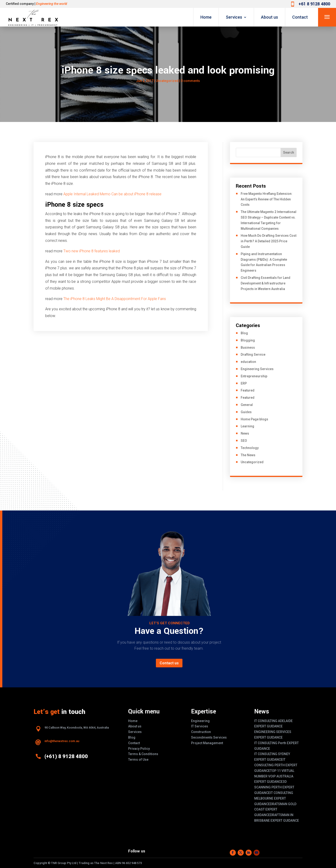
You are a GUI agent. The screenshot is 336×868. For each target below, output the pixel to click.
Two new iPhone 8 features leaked (92, 251)
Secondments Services (209, 737)
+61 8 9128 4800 (314, 4)
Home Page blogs (254, 419)
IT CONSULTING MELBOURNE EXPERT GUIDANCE (274, 798)
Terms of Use (138, 760)
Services (234, 17)
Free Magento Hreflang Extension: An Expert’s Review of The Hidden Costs (267, 199)
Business (248, 348)
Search (289, 152)
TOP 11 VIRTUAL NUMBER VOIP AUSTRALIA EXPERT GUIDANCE (274, 776)
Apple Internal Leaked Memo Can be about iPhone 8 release (112, 194)
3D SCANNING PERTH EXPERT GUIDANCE (274, 787)
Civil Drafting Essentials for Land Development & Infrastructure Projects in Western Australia (266, 283)
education (248, 362)
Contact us (169, 663)
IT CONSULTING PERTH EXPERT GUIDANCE (276, 765)
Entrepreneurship (254, 376)
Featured (248, 390)
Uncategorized (167, 81)
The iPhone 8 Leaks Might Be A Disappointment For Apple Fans (115, 299)
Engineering (200, 721)
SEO (244, 441)
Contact (300, 17)
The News (248, 455)
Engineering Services (257, 369)
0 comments (190, 81)
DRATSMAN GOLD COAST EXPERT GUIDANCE (275, 810)
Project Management (207, 743)
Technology (250, 448)
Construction (201, 732)
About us (269, 17)
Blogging (248, 340)
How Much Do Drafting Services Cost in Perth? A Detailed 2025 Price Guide (269, 241)
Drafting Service (253, 355)
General (247, 405)
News (245, 433)
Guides (246, 412)
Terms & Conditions (143, 754)
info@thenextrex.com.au (62, 741)
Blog (244, 333)
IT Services (200, 726)
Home (206, 17)
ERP (244, 383)
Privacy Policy (139, 749)
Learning (247, 426)
